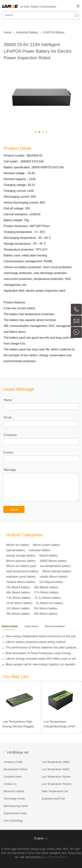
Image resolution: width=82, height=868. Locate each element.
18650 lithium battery (53, 561)
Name (8, 400)
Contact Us (10, 784)
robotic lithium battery (54, 577)
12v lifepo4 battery (51, 582)
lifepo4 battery (49, 556)
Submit (14, 510)
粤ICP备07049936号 (55, 857)
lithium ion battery (18, 545)
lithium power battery (46, 545)
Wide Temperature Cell (55, 791)
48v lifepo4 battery (18, 592)
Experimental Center (15, 813)
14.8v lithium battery (19, 603)
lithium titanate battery (57, 571)
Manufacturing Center (16, 806)
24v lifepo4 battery (18, 587)
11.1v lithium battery (48, 598)
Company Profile (13, 762)
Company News (13, 777)
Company (10, 435)
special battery (16, 550)
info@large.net (18, 752)
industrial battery (40, 550)
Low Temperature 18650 (56, 762)
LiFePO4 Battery (54, 32)
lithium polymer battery (21, 561)
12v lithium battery (18, 608)
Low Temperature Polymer (57, 784)
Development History (16, 769)
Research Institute (14, 791)
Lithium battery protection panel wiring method (36, 642)
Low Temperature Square (56, 777)
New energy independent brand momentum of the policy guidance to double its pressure (42, 636)
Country (8, 452)
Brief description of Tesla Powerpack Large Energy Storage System (38, 653)
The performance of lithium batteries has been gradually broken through (42, 648)
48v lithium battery (46, 614)
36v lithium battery (18, 614)
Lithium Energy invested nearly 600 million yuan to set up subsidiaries (41, 659)
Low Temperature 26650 (56, 769)
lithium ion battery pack (21, 566)
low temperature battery (55, 566)
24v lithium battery (46, 608)
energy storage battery (21, 556)
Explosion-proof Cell (53, 799)
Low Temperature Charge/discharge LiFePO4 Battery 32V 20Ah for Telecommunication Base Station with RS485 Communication (61, 724)
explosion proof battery (21, 577)
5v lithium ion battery (50, 603)
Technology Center (14, 799)
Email (8, 417)
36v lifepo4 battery (46, 587)
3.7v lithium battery (46, 592)
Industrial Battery (27, 32)
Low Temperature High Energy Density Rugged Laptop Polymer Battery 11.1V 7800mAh (18, 724)
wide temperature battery (22, 571)
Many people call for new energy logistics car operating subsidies (41, 664)
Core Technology (13, 821)
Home (8, 32)
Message (10, 470)
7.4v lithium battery (18, 598)
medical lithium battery (21, 582)
